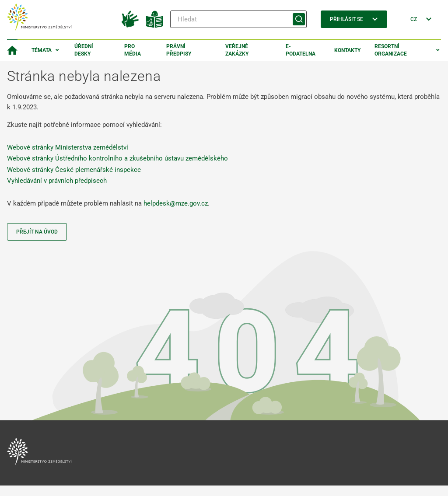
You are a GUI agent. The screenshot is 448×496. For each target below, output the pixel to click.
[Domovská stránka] (12, 50)
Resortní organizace (391, 50)
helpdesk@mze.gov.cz (176, 203)
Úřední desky (84, 50)
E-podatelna (301, 50)
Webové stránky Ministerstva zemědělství (68, 147)
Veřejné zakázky (237, 50)
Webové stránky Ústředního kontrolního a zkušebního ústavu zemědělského (117, 158)
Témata (42, 50)
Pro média (133, 50)
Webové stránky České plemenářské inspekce (74, 170)
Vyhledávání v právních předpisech (57, 181)
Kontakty (347, 50)
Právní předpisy (179, 50)
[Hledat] (238, 19)
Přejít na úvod (37, 232)
